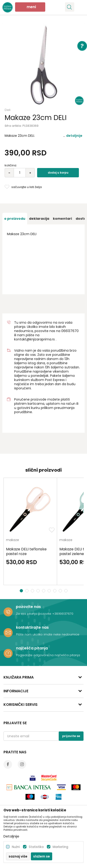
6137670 (72, 331)
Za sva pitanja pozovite (34, 614)
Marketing (60, 847)
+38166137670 (63, 614)
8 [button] (61, 591)
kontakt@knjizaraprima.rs (34, 339)
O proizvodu (15, 219)
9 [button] (66, 591)
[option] (43, 65)
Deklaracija (39, 219)
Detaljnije (74, 136)
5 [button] (44, 591)
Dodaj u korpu (58, 173)
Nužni (16, 847)
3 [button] (33, 591)
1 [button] (21, 591)
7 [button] (55, 591)
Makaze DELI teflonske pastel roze (26, 552)
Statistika (36, 847)
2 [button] (27, 591)
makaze (13, 540)
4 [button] (39, 591)
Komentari (62, 219)
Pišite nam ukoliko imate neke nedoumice (48, 634)
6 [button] (50, 591)
